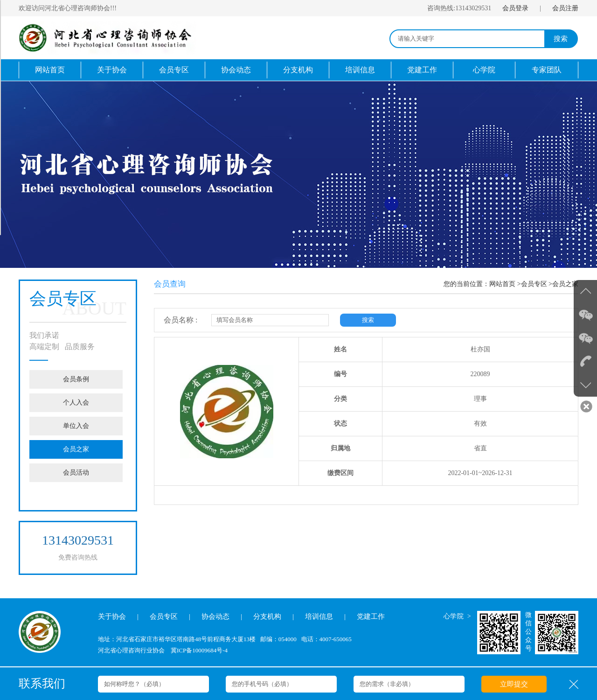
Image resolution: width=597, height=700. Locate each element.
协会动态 (236, 70)
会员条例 (76, 379)
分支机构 (298, 70)
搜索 (561, 39)
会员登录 (515, 8)
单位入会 (76, 426)
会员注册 (565, 8)
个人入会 (76, 402)
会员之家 (76, 449)
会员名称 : (180, 320)
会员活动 (76, 472)
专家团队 (547, 70)
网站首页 (50, 70)
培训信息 (360, 70)
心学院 (484, 70)
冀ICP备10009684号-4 (199, 650)
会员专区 (174, 70)
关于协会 (112, 70)
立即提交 (514, 684)
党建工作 (422, 70)
